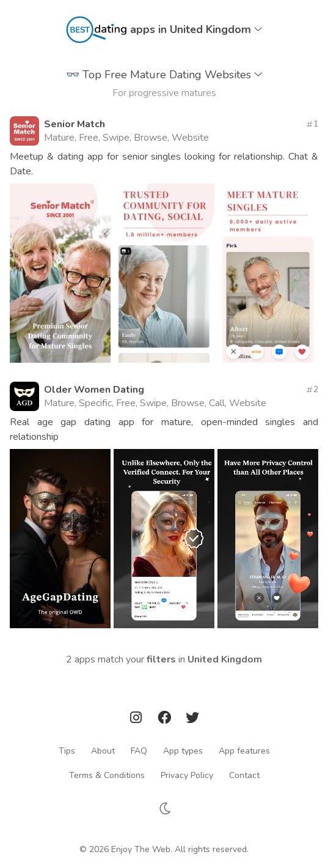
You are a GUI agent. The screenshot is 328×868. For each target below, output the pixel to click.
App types (183, 750)
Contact (244, 775)
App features (244, 750)
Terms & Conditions (107, 775)
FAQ (139, 750)
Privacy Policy (187, 775)
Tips (67, 750)
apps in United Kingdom (196, 29)
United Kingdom (225, 659)
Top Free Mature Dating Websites (164, 75)
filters (161, 659)
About (103, 750)
